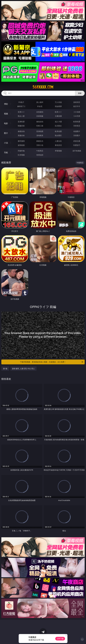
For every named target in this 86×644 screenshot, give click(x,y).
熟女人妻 (21, 116)
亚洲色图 (40, 131)
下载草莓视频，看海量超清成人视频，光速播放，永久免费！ (52, 362)
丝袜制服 (40, 116)
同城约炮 (21, 151)
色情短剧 (40, 155)
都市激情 (21, 141)
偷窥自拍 (21, 131)
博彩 (6, 104)
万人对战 (58, 102)
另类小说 (40, 145)
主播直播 (58, 116)
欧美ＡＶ (58, 112)
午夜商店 (40, 151)
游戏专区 (77, 102)
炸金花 (40, 106)
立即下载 (60, 639)
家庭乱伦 (40, 141)
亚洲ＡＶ (21, 112)
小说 (6, 143)
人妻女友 (58, 141)
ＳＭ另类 (77, 116)
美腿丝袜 (21, 135)
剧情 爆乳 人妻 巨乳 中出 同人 (23, 369)
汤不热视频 (77, 151)
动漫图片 (77, 131)
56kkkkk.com (43, 87)
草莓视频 (58, 151)
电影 (6, 123)
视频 (6, 114)
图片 (6, 133)
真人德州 (40, 102)
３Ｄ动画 (77, 112)
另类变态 (77, 126)
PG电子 (21, 102)
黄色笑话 (58, 145)
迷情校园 (21, 145)
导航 (6, 153)
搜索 (80, 93)
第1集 (5, 369)
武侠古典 (77, 141)
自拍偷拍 (40, 112)
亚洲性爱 (21, 122)
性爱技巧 (77, 145)
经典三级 (40, 126)
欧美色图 (58, 131)
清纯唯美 (40, 135)
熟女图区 (58, 135)
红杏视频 (21, 155)
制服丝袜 (21, 126)
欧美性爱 (77, 122)
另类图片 (77, 135)
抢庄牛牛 (77, 106)
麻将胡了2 (21, 106)
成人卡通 (58, 122)
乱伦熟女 (58, 126)
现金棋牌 (58, 106)
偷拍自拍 (40, 122)
